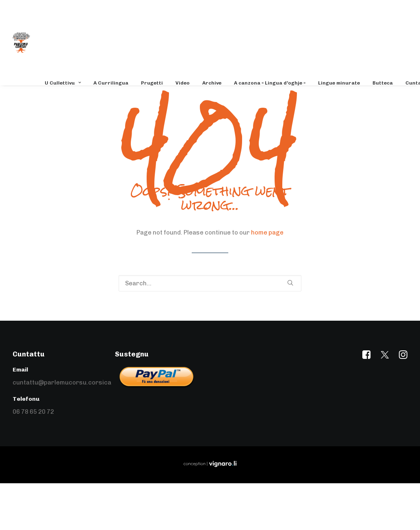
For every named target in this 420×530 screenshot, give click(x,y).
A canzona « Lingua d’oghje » (270, 83)
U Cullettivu (63, 83)
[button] (290, 283)
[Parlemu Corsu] (21, 43)
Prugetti (152, 83)
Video (183, 83)
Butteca (383, 83)
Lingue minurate (339, 83)
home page (267, 232)
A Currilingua (111, 83)
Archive (212, 83)
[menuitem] (66, 83)
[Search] (210, 283)
